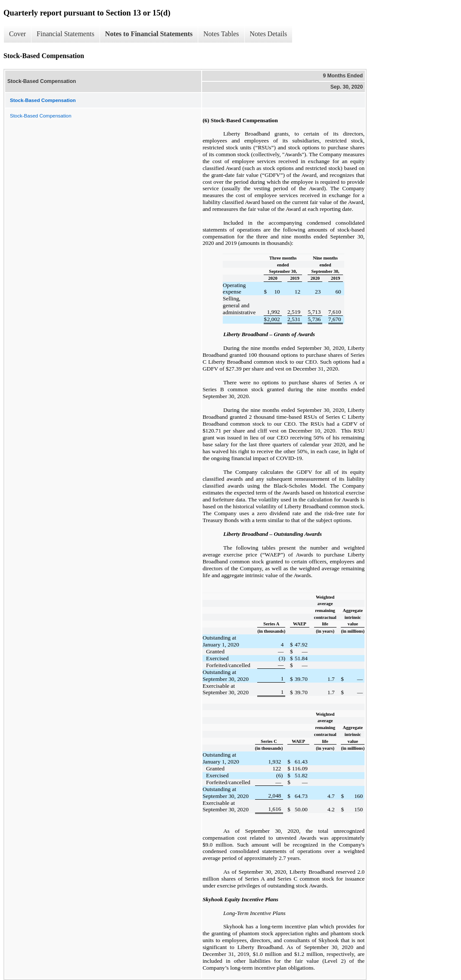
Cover (17, 34)
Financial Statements (65, 34)
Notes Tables (221, 34)
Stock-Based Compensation (41, 116)
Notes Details (269, 34)
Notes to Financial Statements (149, 34)
